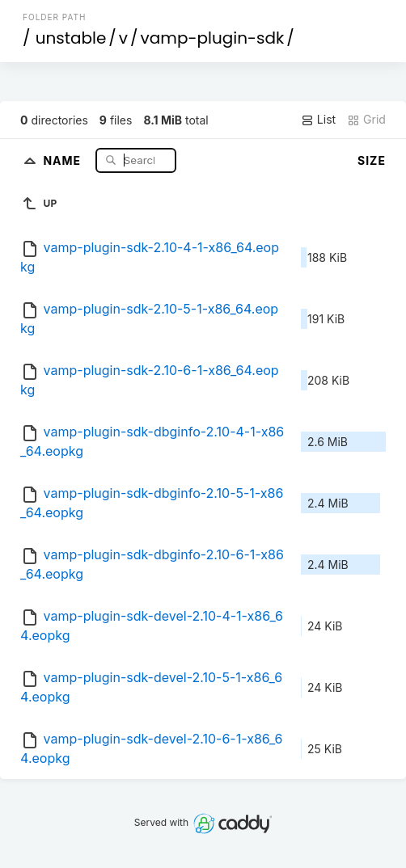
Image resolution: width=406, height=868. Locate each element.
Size (372, 160)
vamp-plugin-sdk (213, 38)
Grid (366, 120)
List (318, 120)
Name (63, 160)
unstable (71, 38)
